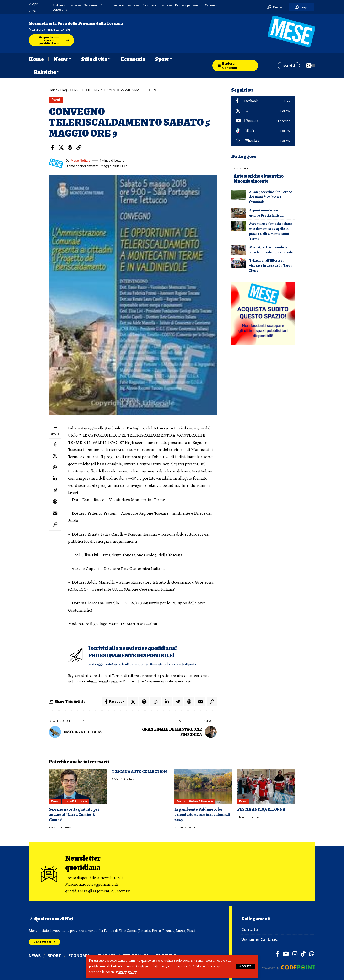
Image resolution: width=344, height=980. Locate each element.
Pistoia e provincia (67, 5)
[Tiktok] (263, 131)
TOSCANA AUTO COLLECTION (139, 772)
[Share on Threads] (70, 147)
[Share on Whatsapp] (55, 467)
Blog (64, 90)
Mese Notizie (81, 160)
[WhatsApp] (263, 141)
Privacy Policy (126, 972)
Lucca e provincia (126, 5)
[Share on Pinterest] (144, 702)
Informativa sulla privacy (104, 681)
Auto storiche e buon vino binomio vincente (258, 179)
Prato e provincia (188, 5)
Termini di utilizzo (126, 676)
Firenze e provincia (157, 5)
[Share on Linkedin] (55, 479)
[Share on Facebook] (52, 147)
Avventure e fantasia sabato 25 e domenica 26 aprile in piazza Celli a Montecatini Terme (271, 231)
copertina (60, 9)
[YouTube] (286, 953)
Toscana (91, 5)
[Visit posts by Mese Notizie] (56, 163)
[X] (263, 111)
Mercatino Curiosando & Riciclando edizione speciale (271, 250)
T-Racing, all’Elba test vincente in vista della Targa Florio (271, 265)
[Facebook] (263, 101)
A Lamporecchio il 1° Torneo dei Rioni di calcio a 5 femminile (271, 197)
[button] (245, 966)
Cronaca (211, 5)
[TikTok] (303, 953)
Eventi (56, 100)
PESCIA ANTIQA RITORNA (261, 809)
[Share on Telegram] (55, 490)
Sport (105, 5)
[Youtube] (263, 121)
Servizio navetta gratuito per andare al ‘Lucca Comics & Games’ (74, 815)
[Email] (55, 513)
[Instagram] (295, 953)
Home (53, 90)
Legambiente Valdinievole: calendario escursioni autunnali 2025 (202, 815)
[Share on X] (61, 147)
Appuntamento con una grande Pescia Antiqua (267, 213)
